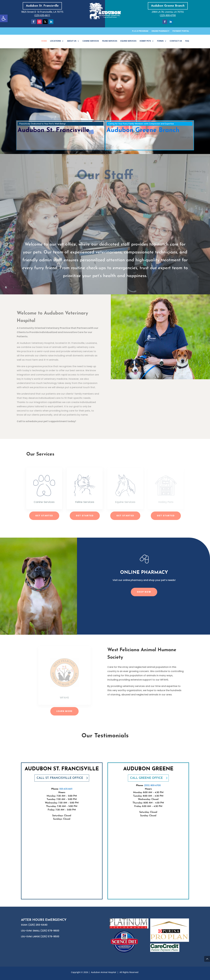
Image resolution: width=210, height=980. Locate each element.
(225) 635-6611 (42, 15)
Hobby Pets (145, 41)
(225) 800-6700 (168, 15)
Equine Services (128, 41)
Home (44, 41)
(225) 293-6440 (38, 925)
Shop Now (144, 592)
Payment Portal (181, 31)
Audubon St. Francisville (42, 6)
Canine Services (91, 41)
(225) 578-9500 (50, 936)
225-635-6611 (66, 789)
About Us (72, 41)
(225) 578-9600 (50, 931)
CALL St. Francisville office (60, 778)
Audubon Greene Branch (168, 6)
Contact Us (176, 41)
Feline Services (110, 41)
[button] (4, 18)
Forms (160, 41)
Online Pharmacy (160, 31)
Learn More (64, 711)
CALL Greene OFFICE (146, 778)
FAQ (187, 41)
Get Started (44, 516)
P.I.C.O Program (140, 31)
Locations (55, 41)
